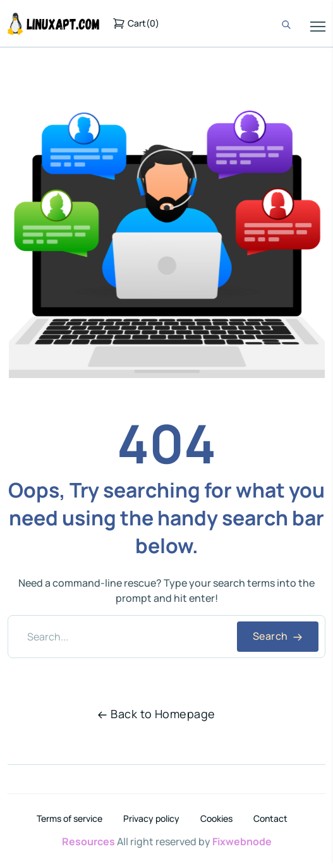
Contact (270, 819)
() (136, 23)
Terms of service (70, 819)
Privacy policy (151, 819)
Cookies (216, 819)
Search (278, 636)
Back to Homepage (156, 714)
